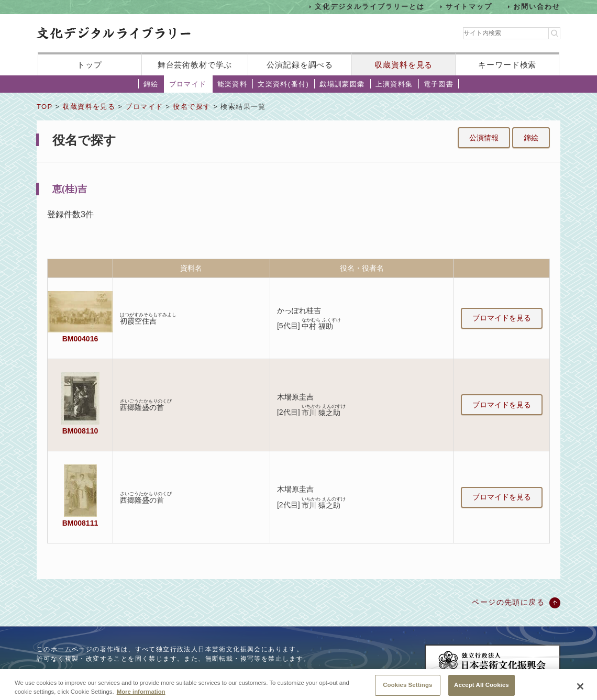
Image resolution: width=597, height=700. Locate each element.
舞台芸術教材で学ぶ (195, 65)
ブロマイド (188, 84)
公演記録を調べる (300, 65)
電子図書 (439, 84)
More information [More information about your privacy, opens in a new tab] (141, 696)
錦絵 (151, 84)
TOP (45, 107)
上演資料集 (394, 84)
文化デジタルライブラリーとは (369, 7)
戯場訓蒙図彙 (342, 84)
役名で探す (192, 107)
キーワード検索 (507, 65)
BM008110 (80, 431)
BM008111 (80, 523)
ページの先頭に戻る (508, 602)
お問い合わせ (537, 7)
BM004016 (80, 339)
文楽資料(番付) (283, 84)
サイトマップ (469, 7)
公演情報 (484, 138)
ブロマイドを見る (502, 318)
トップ (90, 65)
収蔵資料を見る (403, 65)
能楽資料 (233, 84)
